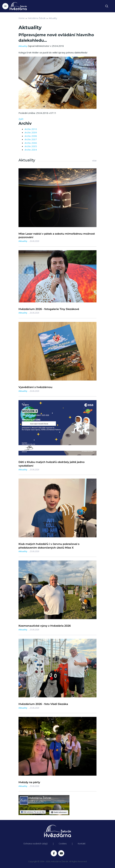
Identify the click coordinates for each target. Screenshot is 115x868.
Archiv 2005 (31, 146)
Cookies (63, 844)
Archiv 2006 (31, 143)
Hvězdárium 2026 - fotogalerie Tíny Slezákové (49, 309)
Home (22, 18)
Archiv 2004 (31, 150)
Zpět (21, 119)
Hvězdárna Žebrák (37, 18)
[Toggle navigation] (5, 6)
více (94, 161)
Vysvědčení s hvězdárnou (35, 387)
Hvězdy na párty (29, 782)
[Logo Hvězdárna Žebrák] (18, 6)
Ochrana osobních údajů (36, 844)
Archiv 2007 (31, 139)
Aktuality (53, 18)
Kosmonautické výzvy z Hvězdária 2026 (45, 626)
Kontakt (82, 844)
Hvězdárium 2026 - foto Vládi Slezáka (43, 704)
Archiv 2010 (31, 129)
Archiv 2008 (31, 136)
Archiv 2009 (31, 132)
